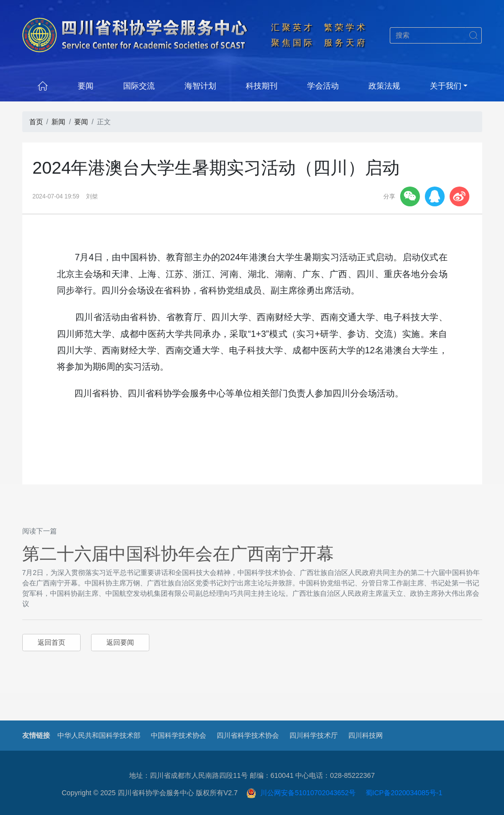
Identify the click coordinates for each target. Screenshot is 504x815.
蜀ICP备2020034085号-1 (404, 793)
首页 (36, 122)
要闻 (86, 86)
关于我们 (446, 86)
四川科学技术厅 (314, 735)
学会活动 (323, 86)
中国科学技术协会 (179, 735)
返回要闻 (120, 642)
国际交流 (139, 86)
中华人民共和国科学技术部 (99, 735)
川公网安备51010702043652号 (301, 793)
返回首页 (51, 642)
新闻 (58, 122)
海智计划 (200, 86)
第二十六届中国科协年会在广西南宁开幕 (178, 553)
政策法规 (384, 86)
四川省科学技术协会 (248, 735)
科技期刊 (262, 86)
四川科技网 (366, 735)
